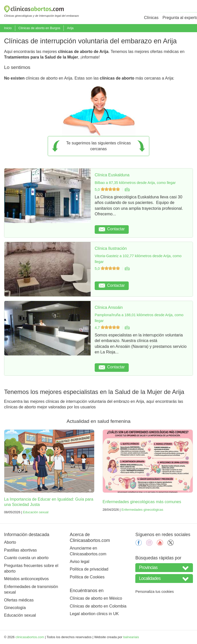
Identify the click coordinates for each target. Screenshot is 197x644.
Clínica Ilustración (111, 248)
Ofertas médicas (19, 600)
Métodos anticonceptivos (26, 579)
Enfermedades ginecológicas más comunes (142, 502)
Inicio (8, 28)
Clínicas (151, 18)
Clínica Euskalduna (112, 175)
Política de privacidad (89, 569)
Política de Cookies (87, 577)
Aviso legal (80, 562)
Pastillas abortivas (20, 550)
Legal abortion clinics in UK (94, 614)
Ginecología (15, 608)
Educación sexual (36, 512)
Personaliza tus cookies (154, 592)
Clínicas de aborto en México (96, 598)
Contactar (112, 229)
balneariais (131, 637)
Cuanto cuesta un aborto (26, 558)
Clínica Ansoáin (109, 307)
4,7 (108, 328)
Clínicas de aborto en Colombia (98, 606)
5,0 (108, 190)
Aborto (10, 542)
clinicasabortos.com (30, 637)
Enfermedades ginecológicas (142, 510)
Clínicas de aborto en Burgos (39, 28)
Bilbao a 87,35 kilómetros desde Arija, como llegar (135, 183)
